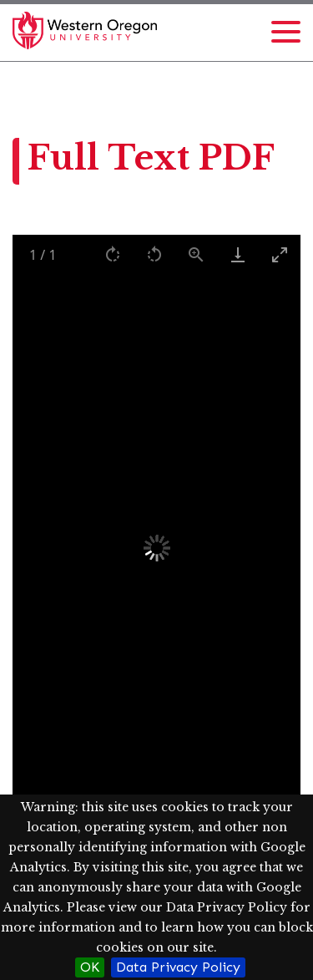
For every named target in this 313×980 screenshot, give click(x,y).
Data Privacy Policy (178, 967)
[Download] (238, 254)
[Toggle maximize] (280, 254)
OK (90, 967)
